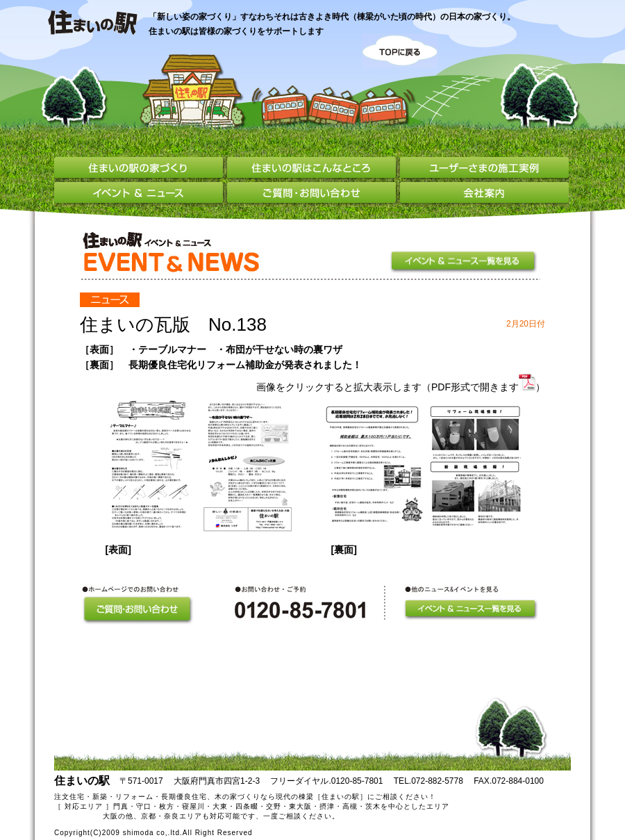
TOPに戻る (400, 51)
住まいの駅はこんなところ (314, 170)
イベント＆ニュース (141, 195)
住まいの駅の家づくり (140, 170)
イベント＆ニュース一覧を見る (465, 262)
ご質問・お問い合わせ (314, 195)
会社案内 (484, 195)
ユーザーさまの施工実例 (484, 170)
